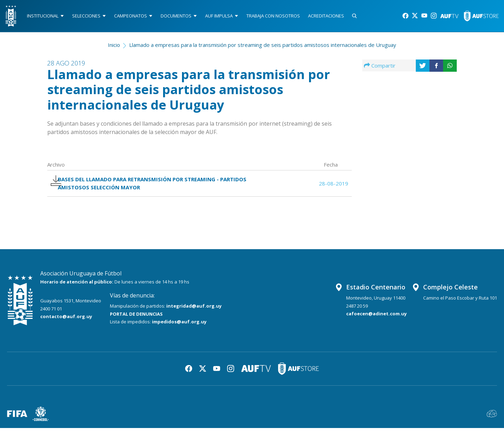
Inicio (114, 48)
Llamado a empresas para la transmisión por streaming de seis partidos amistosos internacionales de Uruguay (263, 48)
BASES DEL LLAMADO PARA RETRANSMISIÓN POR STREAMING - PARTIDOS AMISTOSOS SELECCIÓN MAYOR (154, 188)
